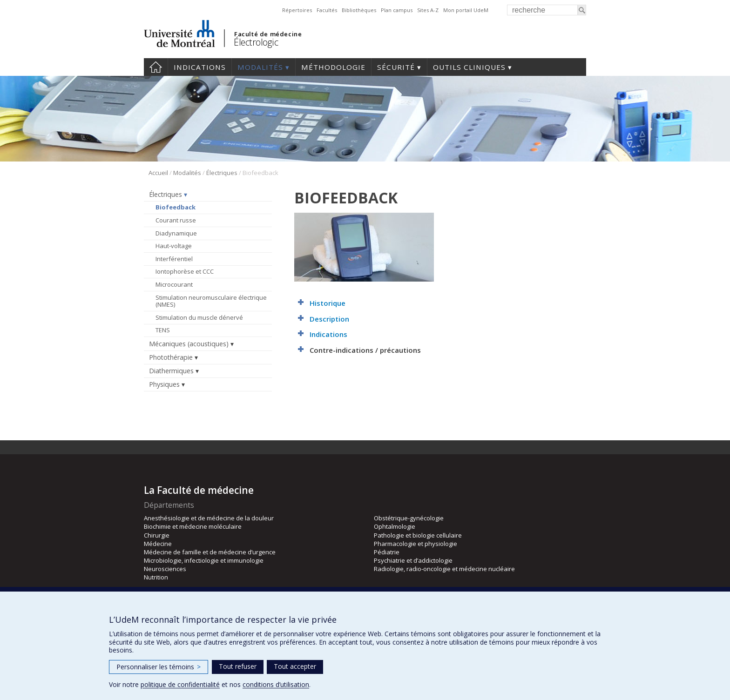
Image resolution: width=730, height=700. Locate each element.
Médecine (158, 544)
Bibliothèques (359, 10)
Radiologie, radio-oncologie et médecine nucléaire (444, 569)
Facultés (327, 10)
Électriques (222, 173)
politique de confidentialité (180, 684)
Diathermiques (171, 371)
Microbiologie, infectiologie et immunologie (204, 560)
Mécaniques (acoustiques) (189, 344)
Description (329, 319)
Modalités (260, 67)
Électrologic (256, 42)
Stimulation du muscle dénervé (199, 317)
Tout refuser (238, 666)
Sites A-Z (428, 10)
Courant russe (176, 220)
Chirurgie (157, 535)
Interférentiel (174, 259)
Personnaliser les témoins (159, 667)
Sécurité (396, 67)
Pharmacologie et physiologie (416, 544)
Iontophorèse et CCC (185, 271)
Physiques (164, 384)
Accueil (156, 67)
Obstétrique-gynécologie (409, 518)
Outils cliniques (469, 67)
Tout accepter (295, 666)
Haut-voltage (174, 246)
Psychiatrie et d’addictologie (413, 560)
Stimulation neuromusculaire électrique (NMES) (211, 301)
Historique (328, 303)
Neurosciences (165, 569)
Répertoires (297, 10)
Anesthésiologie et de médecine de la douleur (209, 518)
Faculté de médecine (268, 34)
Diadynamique (176, 233)
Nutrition (156, 577)
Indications (200, 67)
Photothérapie (171, 357)
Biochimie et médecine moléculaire (193, 526)
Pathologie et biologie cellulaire (418, 535)
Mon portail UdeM (466, 10)
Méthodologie (333, 67)
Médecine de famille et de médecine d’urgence (210, 552)
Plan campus (397, 10)
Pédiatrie (387, 552)
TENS (163, 330)
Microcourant (174, 284)
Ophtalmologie (395, 526)
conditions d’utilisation (276, 684)
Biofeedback (176, 207)
